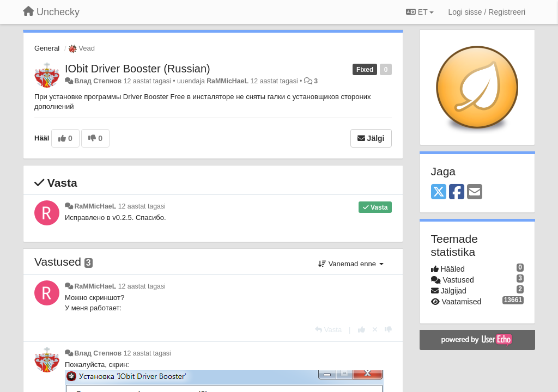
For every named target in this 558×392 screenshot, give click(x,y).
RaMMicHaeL (228, 81)
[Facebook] (457, 192)
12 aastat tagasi (142, 206)
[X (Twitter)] (439, 192)
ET (420, 12)
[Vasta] (328, 330)
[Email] (475, 192)
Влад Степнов (98, 81)
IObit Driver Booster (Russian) (138, 69)
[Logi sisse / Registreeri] (487, 12)
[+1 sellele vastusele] (362, 330)
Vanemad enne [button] (351, 264)
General (47, 48)
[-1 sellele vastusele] (388, 330)
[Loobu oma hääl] (375, 330)
